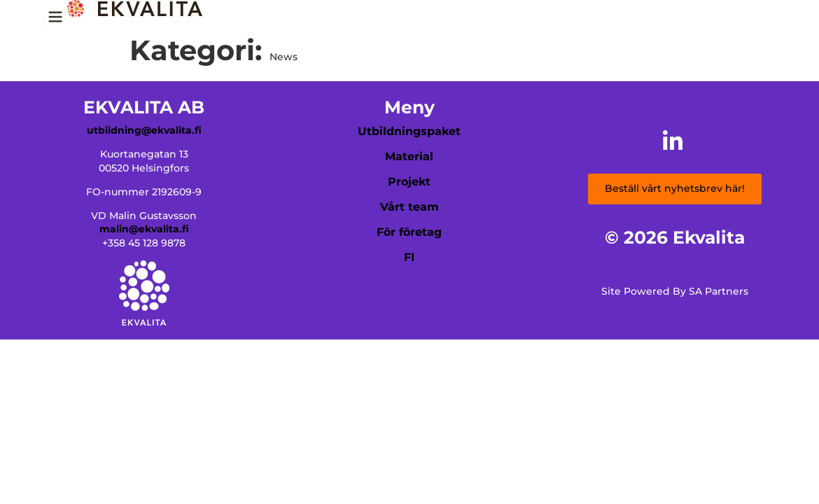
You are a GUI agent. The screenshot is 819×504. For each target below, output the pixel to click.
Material (409, 156)
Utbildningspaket (409, 131)
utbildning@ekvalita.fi (144, 130)
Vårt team (409, 207)
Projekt (409, 182)
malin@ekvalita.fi (144, 229)
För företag (409, 232)
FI (409, 257)
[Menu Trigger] (55, 22)
